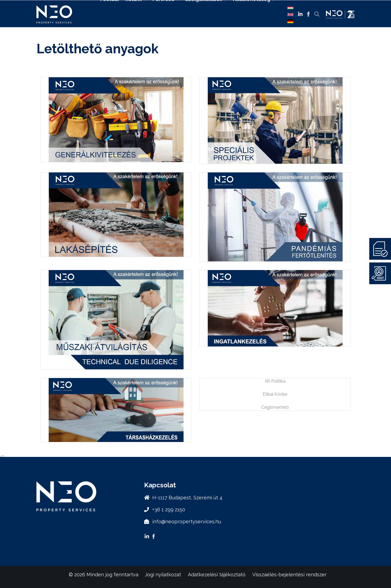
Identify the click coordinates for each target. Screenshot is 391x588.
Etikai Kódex (275, 394)
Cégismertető (275, 407)
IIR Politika (275, 381)
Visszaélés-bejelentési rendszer (289, 575)
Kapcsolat (190, 29)
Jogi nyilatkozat (163, 575)
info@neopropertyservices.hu (187, 522)
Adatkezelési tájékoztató (217, 575)
